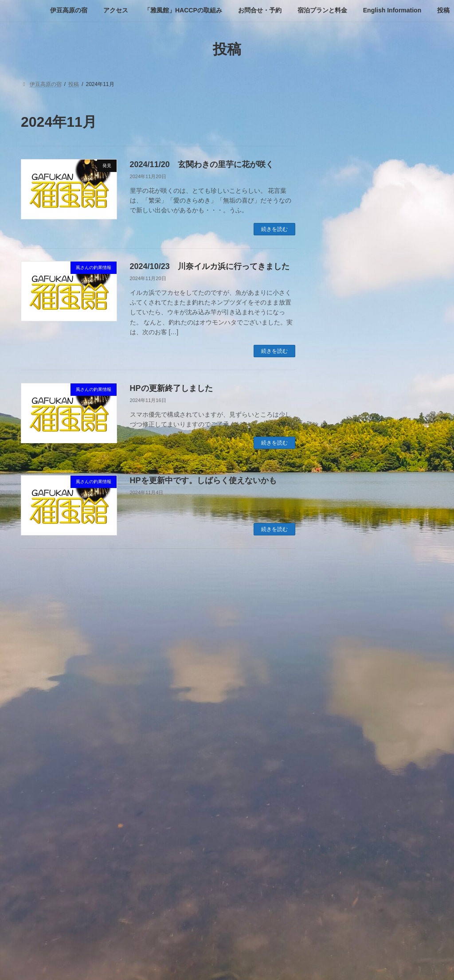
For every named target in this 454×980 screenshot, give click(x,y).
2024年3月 (339, 771)
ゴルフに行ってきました (359, 575)
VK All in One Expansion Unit (284, 964)
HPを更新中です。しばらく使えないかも (203, 480)
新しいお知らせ (346, 592)
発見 (331, 609)
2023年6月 (339, 857)
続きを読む (274, 229)
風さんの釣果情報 (349, 626)
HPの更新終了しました (171, 388)
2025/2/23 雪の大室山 (398, 223)
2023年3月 (339, 891)
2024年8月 (339, 720)
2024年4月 (339, 754)
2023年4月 (339, 874)
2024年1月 (339, 788)
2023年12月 (341, 805)
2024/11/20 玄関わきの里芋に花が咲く (202, 164)
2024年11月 (341, 686)
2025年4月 (339, 668)
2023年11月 (341, 823)
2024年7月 (339, 737)
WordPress (178, 964)
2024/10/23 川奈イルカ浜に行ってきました (210, 266)
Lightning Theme (224, 964)
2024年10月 (341, 703)
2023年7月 (339, 839)
